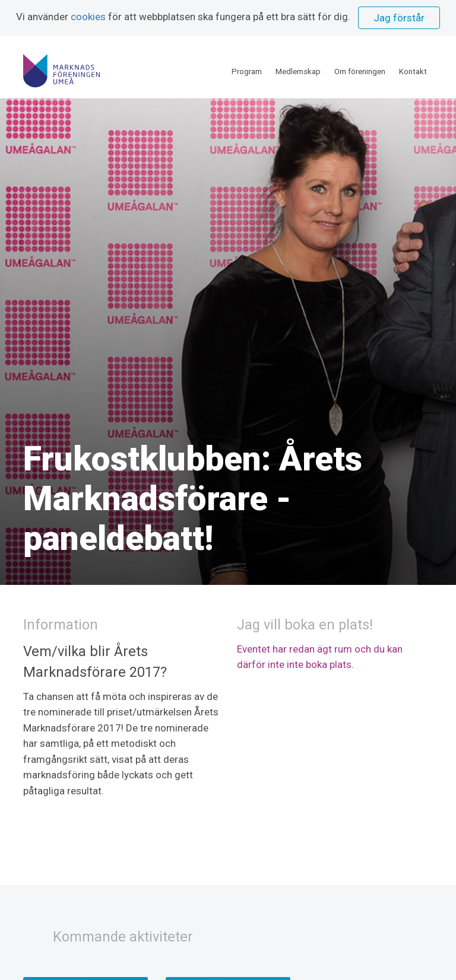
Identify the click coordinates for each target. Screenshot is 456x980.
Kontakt (413, 65)
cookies (88, 17)
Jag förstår (399, 18)
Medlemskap (298, 65)
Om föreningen (360, 65)
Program (247, 65)
